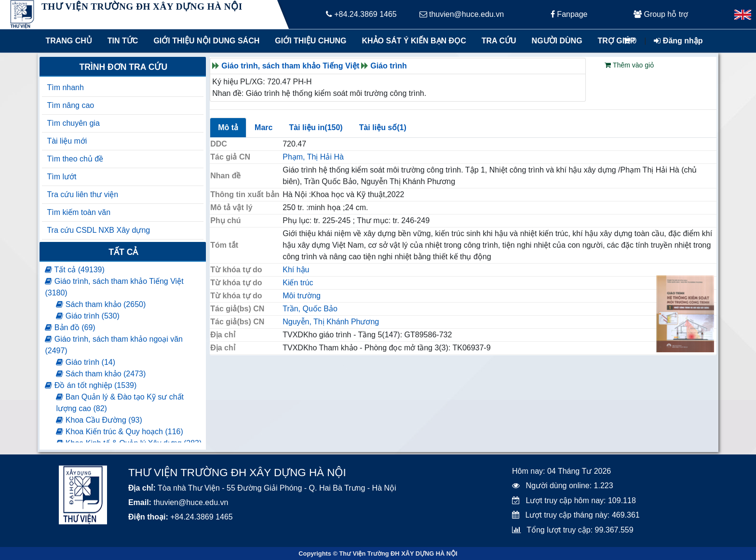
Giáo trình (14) (86, 362)
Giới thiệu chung (310, 41)
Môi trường (302, 296)
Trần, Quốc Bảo (310, 309)
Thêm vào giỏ (629, 65)
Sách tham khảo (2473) (101, 374)
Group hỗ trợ (661, 14)
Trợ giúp (617, 41)
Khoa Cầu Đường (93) (99, 420)
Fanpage (569, 14)
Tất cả (123, 252)
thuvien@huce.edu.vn (462, 14)
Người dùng (557, 41)
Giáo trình (389, 66)
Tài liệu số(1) (383, 127)
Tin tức (123, 41)
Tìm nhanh (65, 87)
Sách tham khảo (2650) (101, 304)
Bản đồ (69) (70, 327)
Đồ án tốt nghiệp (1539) (91, 385)
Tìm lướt (61, 177)
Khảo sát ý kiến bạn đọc (412, 41)
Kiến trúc (298, 283)
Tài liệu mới (67, 141)
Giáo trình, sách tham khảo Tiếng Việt (290, 66)
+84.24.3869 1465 (361, 14)
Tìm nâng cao (70, 105)
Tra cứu (499, 41)
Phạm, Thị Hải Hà (313, 157)
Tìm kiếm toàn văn (79, 212)
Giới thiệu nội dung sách (204, 41)
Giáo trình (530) (88, 316)
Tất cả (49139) (74, 270)
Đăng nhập (678, 41)
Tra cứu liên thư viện (82, 194)
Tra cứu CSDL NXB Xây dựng (98, 230)
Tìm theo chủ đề (75, 159)
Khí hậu (296, 270)
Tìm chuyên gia (73, 123)
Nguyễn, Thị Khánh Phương (331, 322)
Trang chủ (68, 41)
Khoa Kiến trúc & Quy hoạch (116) (119, 432)
